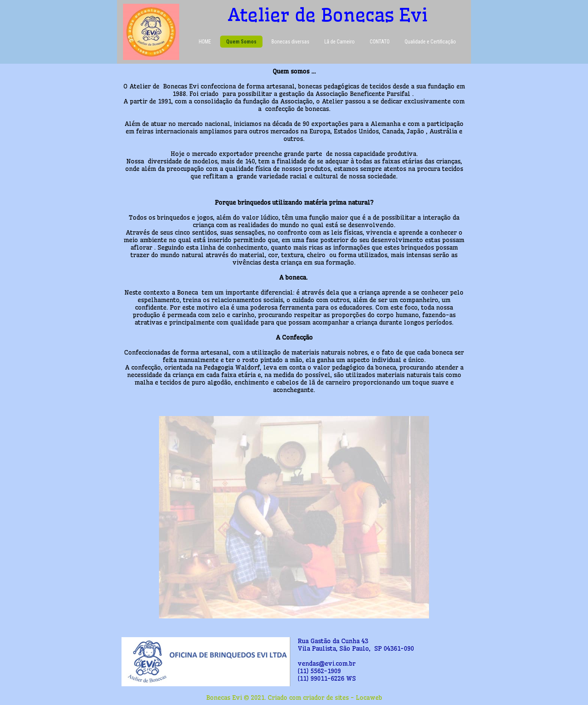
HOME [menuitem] (205, 42)
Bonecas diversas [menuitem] (290, 42)
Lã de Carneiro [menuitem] (340, 42)
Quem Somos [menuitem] (241, 42)
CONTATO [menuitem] (380, 42)
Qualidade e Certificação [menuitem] (430, 42)
